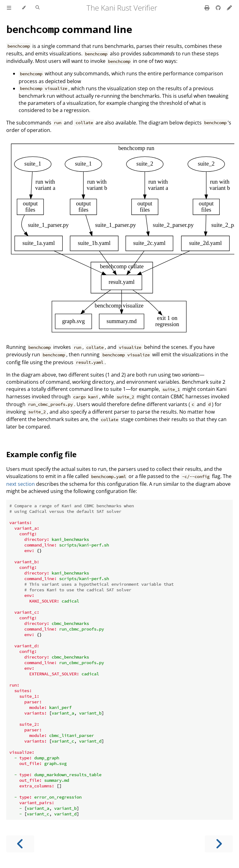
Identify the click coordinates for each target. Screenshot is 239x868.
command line (69, 29)
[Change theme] (23, 8)
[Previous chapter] (20, 844)
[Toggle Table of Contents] (9, 8)
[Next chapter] (219, 844)
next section (21, 484)
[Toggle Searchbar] (37, 8)
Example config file (41, 454)
